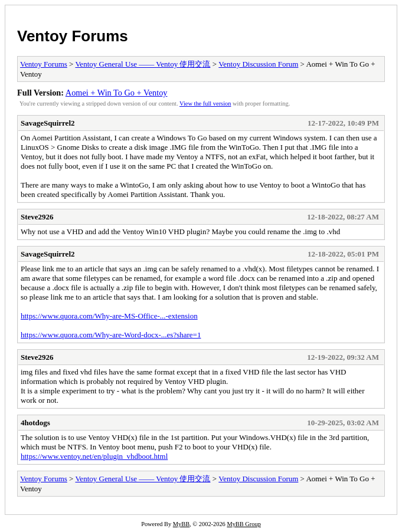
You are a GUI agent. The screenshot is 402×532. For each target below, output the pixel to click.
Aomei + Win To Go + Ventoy (117, 93)
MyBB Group (244, 524)
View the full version (205, 104)
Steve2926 (37, 217)
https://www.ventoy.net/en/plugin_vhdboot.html (94, 456)
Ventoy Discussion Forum (258, 64)
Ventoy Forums (73, 36)
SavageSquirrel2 (48, 123)
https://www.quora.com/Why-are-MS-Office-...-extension (109, 316)
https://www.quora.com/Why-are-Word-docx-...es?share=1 (111, 335)
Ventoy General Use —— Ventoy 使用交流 (143, 64)
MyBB (181, 524)
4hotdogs (35, 423)
